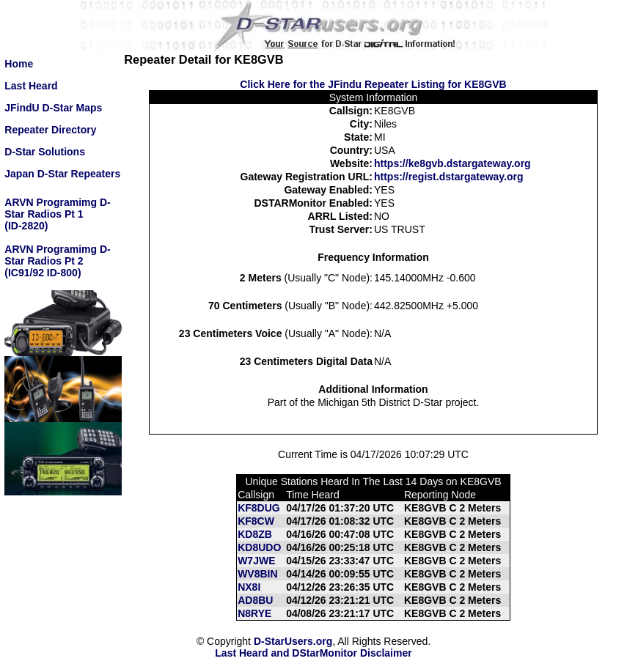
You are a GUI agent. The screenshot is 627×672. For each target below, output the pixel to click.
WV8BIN (257, 574)
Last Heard (31, 86)
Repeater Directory (50, 130)
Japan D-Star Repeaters (62, 174)
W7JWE (256, 561)
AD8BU (255, 600)
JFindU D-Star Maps (53, 108)
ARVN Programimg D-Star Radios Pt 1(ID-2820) (57, 214)
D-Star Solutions (45, 152)
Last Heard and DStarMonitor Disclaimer (313, 653)
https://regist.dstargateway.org (449, 177)
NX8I (249, 587)
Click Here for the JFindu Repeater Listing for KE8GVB (373, 84)
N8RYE (254, 613)
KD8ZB (255, 534)
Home (19, 64)
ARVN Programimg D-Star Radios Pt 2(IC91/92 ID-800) (57, 261)
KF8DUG (259, 508)
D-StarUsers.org (293, 641)
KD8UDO (259, 547)
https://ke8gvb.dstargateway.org (452, 163)
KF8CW (256, 521)
